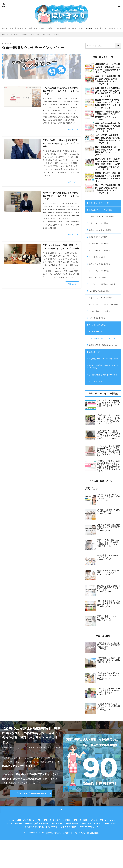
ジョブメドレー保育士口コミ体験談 (102, 291)
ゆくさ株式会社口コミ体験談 (101, 323)
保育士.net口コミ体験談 (99, 282)
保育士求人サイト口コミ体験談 (46, 28)
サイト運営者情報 (97, 409)
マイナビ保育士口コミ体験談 (101, 253)
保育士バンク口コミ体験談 (100, 225)
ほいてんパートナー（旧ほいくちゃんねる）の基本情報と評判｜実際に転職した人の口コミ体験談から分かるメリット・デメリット (108, 164)
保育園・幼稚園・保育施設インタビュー (102, 363)
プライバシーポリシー (89, 855)
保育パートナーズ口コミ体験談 (102, 306)
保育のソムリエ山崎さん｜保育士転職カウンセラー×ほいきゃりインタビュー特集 (61, 144)
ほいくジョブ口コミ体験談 (100, 275)
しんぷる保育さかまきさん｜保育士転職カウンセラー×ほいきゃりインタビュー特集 (61, 91)
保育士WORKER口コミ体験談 (102, 232)
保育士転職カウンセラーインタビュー (45, 34)
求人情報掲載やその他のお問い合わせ (102, 401)
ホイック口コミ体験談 (98, 331)
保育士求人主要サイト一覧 (100, 203)
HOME (7, 34)
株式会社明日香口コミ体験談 (101, 268)
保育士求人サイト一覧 (20, 28)
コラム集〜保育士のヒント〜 (75, 28)
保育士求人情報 (115, 28)
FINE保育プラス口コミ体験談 (101, 299)
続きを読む (72, 130)
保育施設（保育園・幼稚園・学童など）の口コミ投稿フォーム (102, 391)
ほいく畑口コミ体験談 (98, 260)
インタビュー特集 (97, 28)
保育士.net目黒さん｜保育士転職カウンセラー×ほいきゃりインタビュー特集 (61, 250)
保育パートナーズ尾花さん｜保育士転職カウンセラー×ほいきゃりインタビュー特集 (61, 197)
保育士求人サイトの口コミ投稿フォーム (102, 381)
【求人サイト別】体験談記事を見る (31, 821)
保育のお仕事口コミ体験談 (100, 246)
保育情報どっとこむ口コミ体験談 (103, 218)
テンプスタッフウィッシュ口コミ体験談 (102, 315)
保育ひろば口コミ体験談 (99, 239)
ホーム (5, 28)
